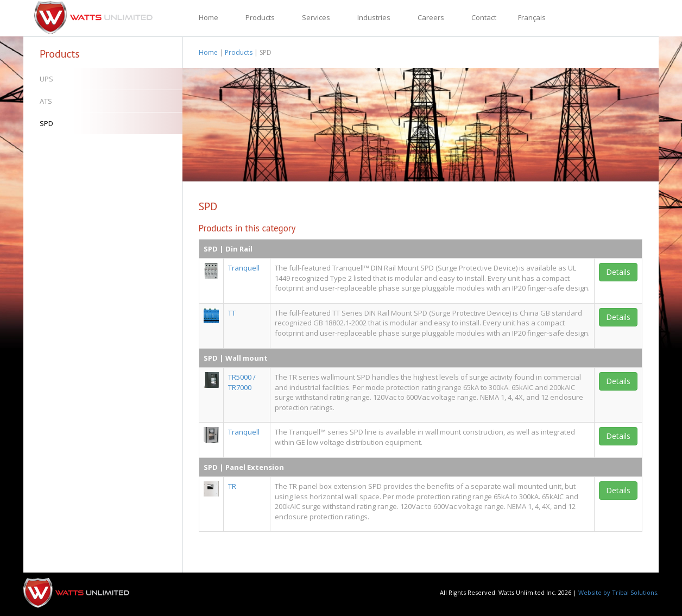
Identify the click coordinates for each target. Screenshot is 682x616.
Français (532, 17)
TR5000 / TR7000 (242, 382)
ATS (46, 101)
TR (232, 486)
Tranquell (244, 268)
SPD (46, 123)
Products (260, 17)
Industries (374, 17)
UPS (46, 79)
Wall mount (247, 358)
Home (209, 17)
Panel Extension (255, 467)
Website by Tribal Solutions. (618, 592)
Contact (484, 17)
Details (618, 272)
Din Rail (239, 249)
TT (232, 313)
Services (316, 17)
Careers (431, 17)
